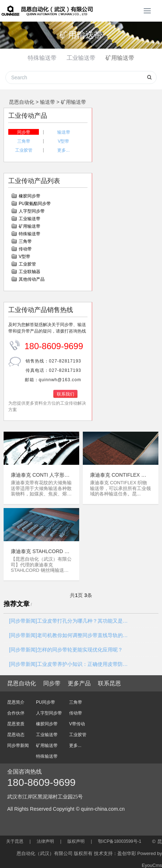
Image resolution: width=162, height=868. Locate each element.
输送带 (48, 98)
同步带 (24, 129)
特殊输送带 (42, 58)
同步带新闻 (18, 742)
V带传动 (77, 720)
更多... (63, 147)
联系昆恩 (109, 680)
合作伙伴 (16, 709)
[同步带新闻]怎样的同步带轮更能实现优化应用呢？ (66, 646)
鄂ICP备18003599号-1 (120, 838)
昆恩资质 (16, 720)
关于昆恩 (15, 838)
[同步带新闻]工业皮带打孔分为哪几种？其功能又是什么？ (69, 617)
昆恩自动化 (22, 98)
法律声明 (45, 838)
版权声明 (76, 838)
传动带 (25, 245)
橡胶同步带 (30, 192)
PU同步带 (46, 699)
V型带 (63, 138)
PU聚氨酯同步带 (35, 200)
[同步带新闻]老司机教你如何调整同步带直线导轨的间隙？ (69, 632)
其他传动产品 (32, 276)
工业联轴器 (30, 268)
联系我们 (66, 391)
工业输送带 (81, 58)
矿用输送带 (120, 58)
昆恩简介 (16, 699)
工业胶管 (24, 147)
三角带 (24, 138)
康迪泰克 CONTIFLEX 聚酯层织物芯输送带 (118, 471)
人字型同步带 (32, 208)
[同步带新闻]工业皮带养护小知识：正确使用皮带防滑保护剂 (69, 660)
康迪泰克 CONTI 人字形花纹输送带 (40, 471)
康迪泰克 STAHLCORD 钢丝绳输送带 (40, 548)
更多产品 (79, 680)
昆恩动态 (16, 731)
